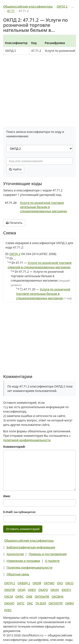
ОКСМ (9, 597)
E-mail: (19, 512)
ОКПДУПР (56, 603)
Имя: (7, 496)
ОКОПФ (10, 590)
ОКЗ (60, 583)
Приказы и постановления (48, 554)
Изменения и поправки (23, 561)
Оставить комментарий (23, 529)
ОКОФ (37, 583)
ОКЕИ (32, 590)
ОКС (30, 603)
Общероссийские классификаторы (29, 540)
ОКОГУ (66, 590)
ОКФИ (70, 603)
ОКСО (69, 583)
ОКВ (29, 597)
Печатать (14, 223)
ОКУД (21, 590)
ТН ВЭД (41, 603)
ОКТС (21, 603)
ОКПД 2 (15, 254)
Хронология (15, 554)
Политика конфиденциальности (29, 567)
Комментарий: (14, 447)
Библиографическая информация (31, 547)
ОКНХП (9, 603)
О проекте (52, 561)
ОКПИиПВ (42, 597)
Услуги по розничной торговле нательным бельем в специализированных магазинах (44, 207)
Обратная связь (18, 574)
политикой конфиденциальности (27, 440)
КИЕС (8, 610)
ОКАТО (43, 590)
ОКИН (55, 590)
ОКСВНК (58, 597)
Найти (15, 169)
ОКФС (19, 597)
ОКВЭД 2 (24, 583)
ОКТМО (49, 583)
